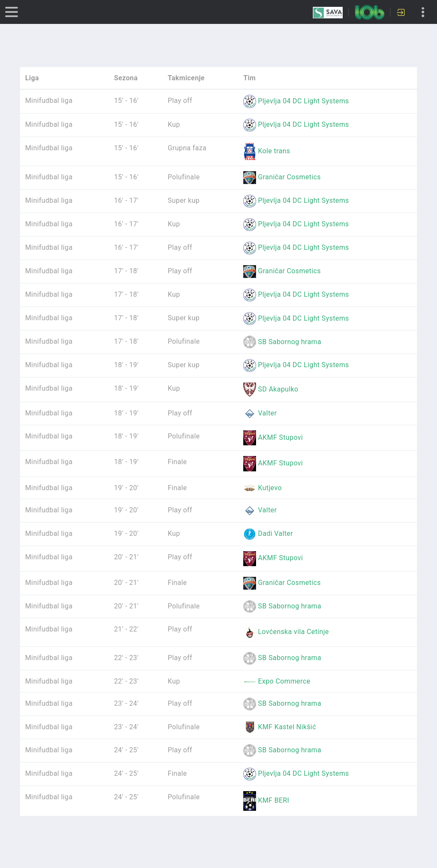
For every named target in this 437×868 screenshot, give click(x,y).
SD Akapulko (271, 389)
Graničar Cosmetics (282, 177)
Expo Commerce (277, 681)
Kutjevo (262, 488)
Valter (260, 413)
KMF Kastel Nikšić (280, 727)
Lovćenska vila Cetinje (286, 632)
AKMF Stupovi (273, 437)
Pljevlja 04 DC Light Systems (296, 101)
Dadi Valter (268, 533)
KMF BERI (266, 800)
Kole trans (267, 151)
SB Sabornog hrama (282, 342)
